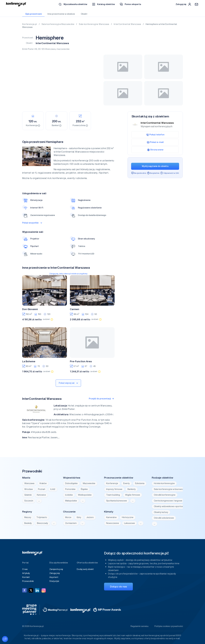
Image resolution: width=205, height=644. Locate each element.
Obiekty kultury (161, 512)
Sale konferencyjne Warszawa (94, 24)
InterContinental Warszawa (128, 24)
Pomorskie (70, 489)
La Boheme (29, 361)
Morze (68, 517)
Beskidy (28, 523)
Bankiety (132, 489)
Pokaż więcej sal (68, 383)
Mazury (28, 517)
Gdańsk (28, 495)
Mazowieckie (89, 483)
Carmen (75, 309)
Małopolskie (71, 501)
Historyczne (128, 517)
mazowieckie (63, 49)
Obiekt (84, 14)
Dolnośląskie (71, 483)
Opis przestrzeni (33, 14)
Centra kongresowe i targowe (168, 501)
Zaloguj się (55, 573)
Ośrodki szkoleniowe (164, 518)
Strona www (155, 150)
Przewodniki (28, 581)
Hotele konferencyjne (164, 483)
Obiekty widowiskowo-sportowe (169, 506)
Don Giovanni (30, 309)
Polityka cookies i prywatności (169, 626)
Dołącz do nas (118, 586)
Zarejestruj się (56, 569)
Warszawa (50, 49)
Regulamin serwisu (140, 626)
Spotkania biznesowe (117, 501)
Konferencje (112, 483)
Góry (79, 517)
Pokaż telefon (155, 134)
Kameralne (111, 517)
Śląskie (84, 489)
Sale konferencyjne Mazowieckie (58, 24)
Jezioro (90, 517)
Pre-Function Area (81, 361)
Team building (113, 495)
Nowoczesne (113, 523)
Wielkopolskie (85, 495)
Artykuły (26, 573)
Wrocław (29, 489)
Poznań (42, 489)
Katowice (41, 495)
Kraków (43, 483)
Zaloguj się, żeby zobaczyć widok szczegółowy (68, 274)
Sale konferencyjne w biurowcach (170, 489)
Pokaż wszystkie (32, 223)
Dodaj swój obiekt (85, 569)
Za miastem (71, 523)
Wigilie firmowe (133, 495)
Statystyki (54, 581)
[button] (104, 4)
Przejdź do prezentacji (101, 399)
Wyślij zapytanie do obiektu (155, 166)
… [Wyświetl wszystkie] (39, 501)
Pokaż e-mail (155, 142)
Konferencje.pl (30, 24)
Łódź (53, 489)
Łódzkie (69, 495)
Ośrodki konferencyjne (165, 495)
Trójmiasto (42, 517)
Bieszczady (42, 523)
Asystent (54, 577)
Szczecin (29, 501)
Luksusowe (129, 523)
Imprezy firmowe (114, 489)
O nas (25, 569)
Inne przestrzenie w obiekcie (61, 14)
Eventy (126, 483)
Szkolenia (140, 483)
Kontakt (26, 577)
